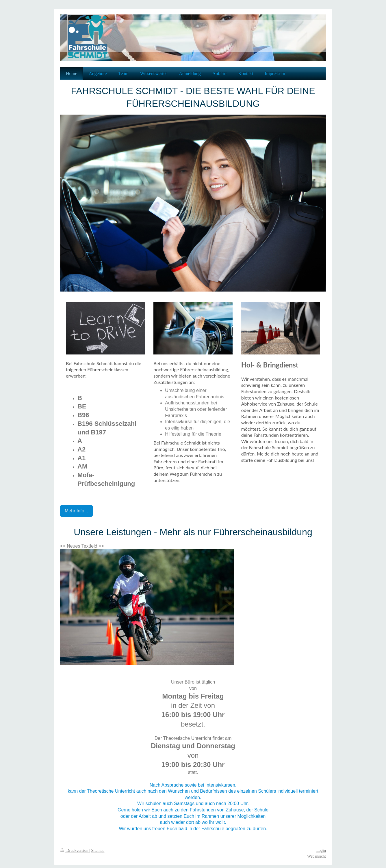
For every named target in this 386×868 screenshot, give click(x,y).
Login (321, 851)
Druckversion (75, 851)
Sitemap (98, 851)
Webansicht (317, 856)
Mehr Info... (76, 511)
